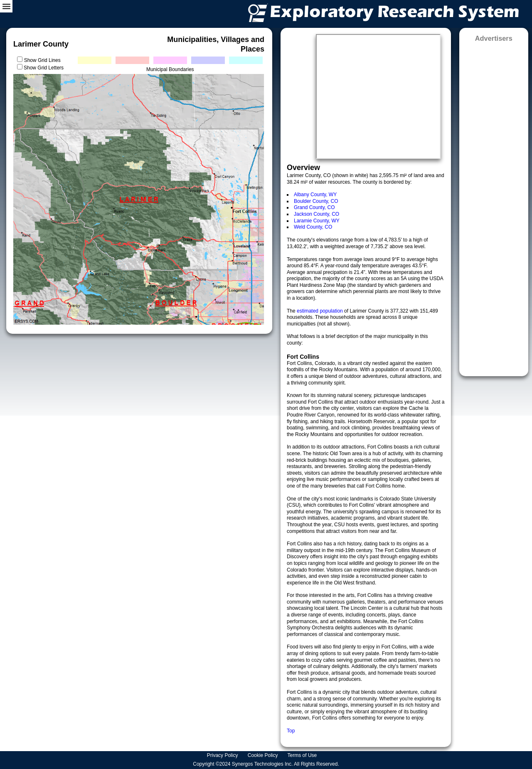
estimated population (320, 311)
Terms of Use (303, 755)
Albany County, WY (315, 195)
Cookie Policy (264, 755)
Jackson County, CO (316, 214)
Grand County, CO (314, 207)
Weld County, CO (313, 227)
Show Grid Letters (44, 68)
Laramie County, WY (317, 221)
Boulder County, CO (316, 201)
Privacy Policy (223, 755)
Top (291, 731)
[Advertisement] (494, 206)
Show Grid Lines (44, 60)
